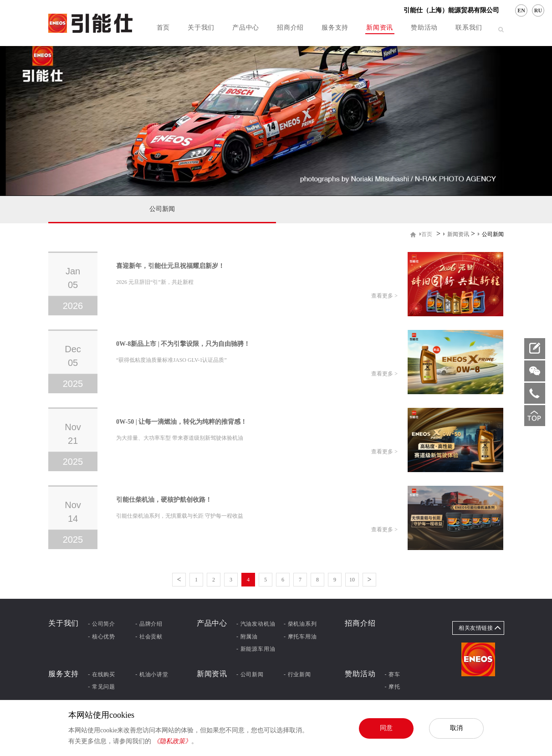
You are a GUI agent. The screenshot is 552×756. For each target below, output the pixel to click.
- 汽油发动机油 (256, 624)
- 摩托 (393, 687)
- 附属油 (247, 637)
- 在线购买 (102, 674)
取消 (456, 728)
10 (352, 580)
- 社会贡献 (149, 637)
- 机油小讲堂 (152, 674)
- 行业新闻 (297, 674)
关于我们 (201, 28)
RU (538, 10)
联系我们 (469, 28)
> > (462, 234)
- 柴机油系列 (300, 624)
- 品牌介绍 (149, 624)
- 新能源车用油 (256, 649)
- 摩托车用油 (300, 637)
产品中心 (246, 28)
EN (521, 10)
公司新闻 (162, 209)
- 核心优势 (102, 637)
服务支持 (335, 28)
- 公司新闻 (250, 674)
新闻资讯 (380, 28)
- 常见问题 (102, 687)
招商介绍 (290, 28)
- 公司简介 (102, 624)
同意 (386, 728)
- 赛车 (393, 674)
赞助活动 (424, 28)
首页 (163, 28)
